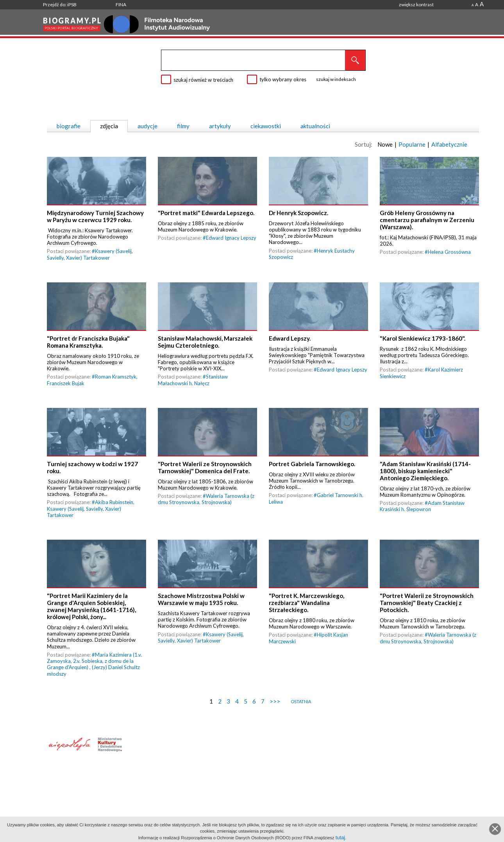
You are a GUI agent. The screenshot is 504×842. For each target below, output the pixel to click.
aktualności (315, 126)
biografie (69, 126)
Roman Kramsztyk (116, 382)
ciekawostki (266, 126)
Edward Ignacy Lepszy (231, 241)
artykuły (220, 126)
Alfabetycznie (449, 144)
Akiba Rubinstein (114, 511)
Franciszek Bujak (66, 389)
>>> (275, 713)
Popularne (412, 144)
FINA (121, 4)
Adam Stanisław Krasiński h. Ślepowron (422, 515)
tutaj (340, 838)
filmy (183, 126)
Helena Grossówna (449, 255)
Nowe (385, 144)
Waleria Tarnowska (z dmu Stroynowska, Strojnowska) (206, 508)
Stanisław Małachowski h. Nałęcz (193, 386)
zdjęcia (109, 126)
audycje (147, 126)
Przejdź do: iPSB (60, 4)
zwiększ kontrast (416, 4)
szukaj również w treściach (203, 80)
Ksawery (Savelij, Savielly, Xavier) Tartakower (90, 257)
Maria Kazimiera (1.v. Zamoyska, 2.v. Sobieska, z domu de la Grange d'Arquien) (94, 672)
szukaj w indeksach (336, 79)
